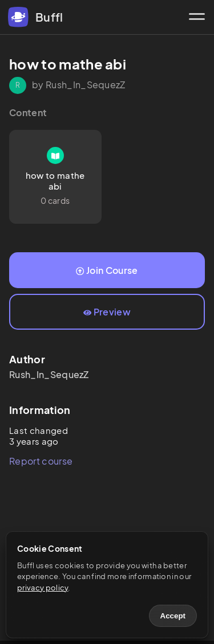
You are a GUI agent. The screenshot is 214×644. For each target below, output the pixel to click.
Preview (107, 312)
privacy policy (43, 588)
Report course (41, 461)
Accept (173, 616)
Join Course (107, 270)
